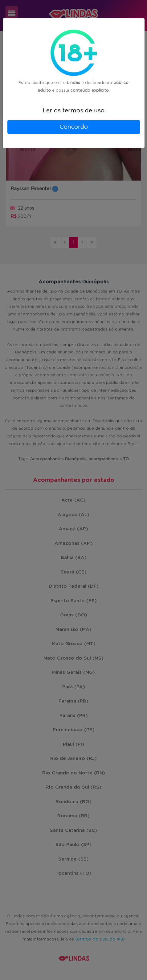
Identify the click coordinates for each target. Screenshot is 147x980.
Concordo (74, 127)
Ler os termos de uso (74, 111)
